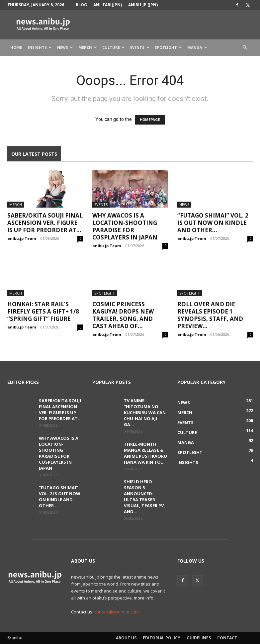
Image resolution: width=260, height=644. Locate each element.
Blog (81, 5)
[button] (245, 48)
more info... (145, 598)
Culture (114, 47)
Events (140, 47)
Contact (227, 638)
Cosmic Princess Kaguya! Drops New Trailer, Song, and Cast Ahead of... (123, 315)
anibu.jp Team (22, 238)
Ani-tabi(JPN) (108, 5)
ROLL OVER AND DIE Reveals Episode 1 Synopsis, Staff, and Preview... (210, 315)
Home (16, 47)
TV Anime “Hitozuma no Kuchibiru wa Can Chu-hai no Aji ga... (145, 413)
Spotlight (168, 47)
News (65, 47)
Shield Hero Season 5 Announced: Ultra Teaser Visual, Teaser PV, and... (144, 497)
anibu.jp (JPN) (143, 5)
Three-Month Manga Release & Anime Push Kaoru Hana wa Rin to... (145, 453)
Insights (40, 47)
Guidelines (199, 638)
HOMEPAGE (150, 120)
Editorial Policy (162, 638)
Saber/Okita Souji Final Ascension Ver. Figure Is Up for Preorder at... (45, 223)
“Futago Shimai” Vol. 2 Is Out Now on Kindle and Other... (213, 223)
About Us (126, 638)
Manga (197, 47)
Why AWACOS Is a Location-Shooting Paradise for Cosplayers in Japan (125, 226)
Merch (88, 47)
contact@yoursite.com (117, 612)
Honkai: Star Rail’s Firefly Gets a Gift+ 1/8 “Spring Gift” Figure (43, 311)
